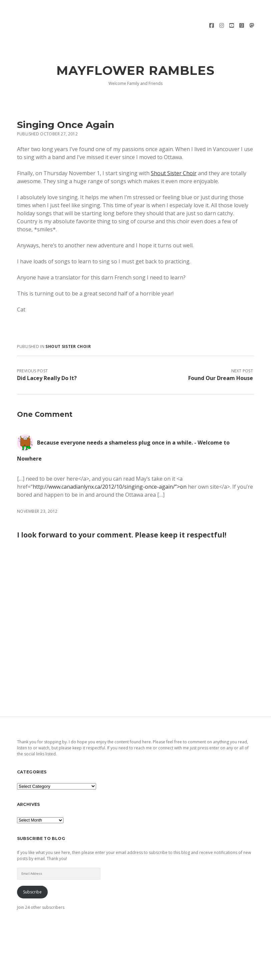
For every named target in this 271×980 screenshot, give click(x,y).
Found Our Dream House (221, 360)
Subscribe (32, 873)
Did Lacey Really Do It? (47, 360)
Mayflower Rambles (136, 52)
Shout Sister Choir (174, 155)
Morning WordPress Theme (113, 972)
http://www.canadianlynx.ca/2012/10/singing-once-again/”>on (110, 468)
